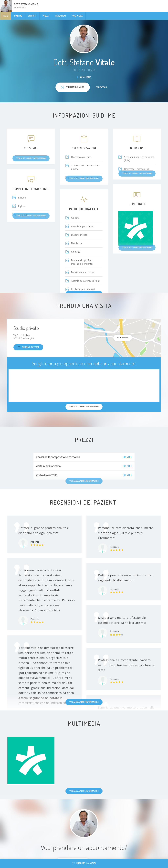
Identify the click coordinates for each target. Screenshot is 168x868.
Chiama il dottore (28, 347)
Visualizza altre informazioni (84, 702)
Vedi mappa (123, 338)
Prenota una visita (84, 863)
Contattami (101, 87)
